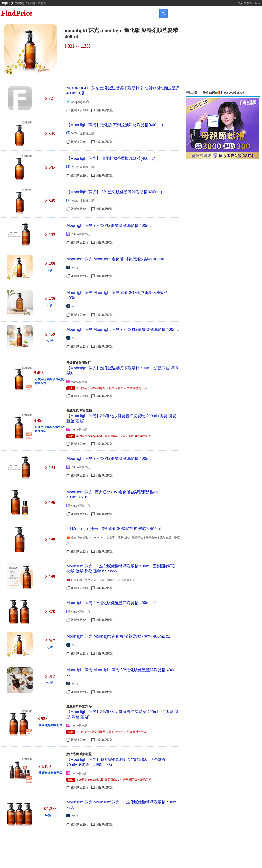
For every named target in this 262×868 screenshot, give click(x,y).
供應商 (42, 3)
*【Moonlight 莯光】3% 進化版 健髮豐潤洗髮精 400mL (114, 529)
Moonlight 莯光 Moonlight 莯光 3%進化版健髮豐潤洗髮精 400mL (122, 330)
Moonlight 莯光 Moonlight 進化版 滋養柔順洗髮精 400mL (116, 259)
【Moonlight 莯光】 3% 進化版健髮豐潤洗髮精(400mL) (114, 192)
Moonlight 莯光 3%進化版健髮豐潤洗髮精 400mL (109, 226)
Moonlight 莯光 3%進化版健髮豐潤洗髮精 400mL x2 (111, 603)
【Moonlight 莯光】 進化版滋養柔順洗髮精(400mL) (111, 158)
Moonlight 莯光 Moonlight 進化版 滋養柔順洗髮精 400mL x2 (118, 636)
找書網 (20, 3)
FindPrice (17, 13)
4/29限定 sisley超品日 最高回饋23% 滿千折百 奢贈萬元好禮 (114, 436)
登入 (258, 3)
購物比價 (8, 3)
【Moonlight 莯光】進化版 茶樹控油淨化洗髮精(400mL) (115, 125)
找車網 (31, 3)
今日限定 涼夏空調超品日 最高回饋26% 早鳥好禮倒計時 (111, 388)
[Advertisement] (223, 56)
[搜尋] (95, 13)
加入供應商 (245, 3)
